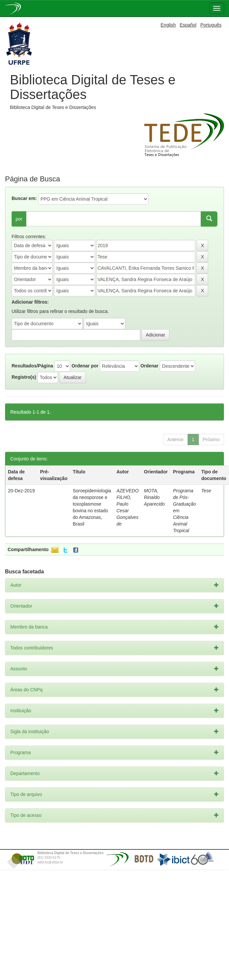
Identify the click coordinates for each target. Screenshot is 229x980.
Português (211, 25)
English (168, 25)
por (19, 219)
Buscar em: (24, 198)
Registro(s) (24, 377)
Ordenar (149, 366)
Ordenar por (85, 366)
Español (188, 25)
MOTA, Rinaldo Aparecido (154, 497)
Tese (206, 491)
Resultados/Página (32, 366)
